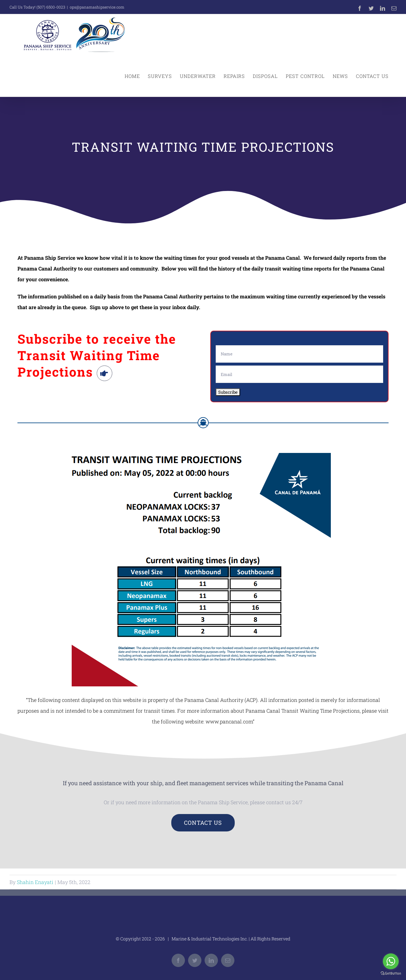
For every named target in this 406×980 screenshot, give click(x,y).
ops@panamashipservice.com (97, 7)
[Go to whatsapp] (391, 961)
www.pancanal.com (229, 721)
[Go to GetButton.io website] (391, 974)
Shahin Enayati (35, 882)
